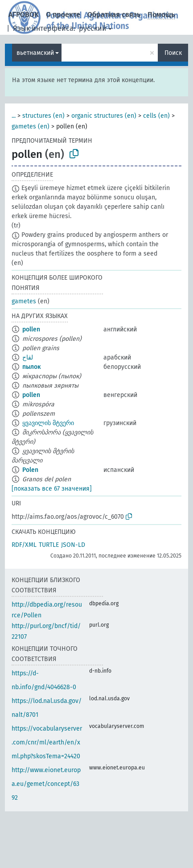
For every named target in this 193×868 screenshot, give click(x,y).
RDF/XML (24, 545)
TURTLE (49, 545)
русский (93, 28)
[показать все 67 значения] (52, 489)
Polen (30, 470)
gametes (24, 301)
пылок (31, 367)
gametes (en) (31, 126)
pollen (31, 329)
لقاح (28, 358)
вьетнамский (35, 53)
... (14, 116)
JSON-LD (73, 545)
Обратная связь (114, 14)
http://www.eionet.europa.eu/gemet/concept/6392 (46, 784)
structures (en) (43, 116)
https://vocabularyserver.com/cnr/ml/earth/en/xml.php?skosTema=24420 (47, 742)
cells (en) (156, 116)
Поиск (173, 53)
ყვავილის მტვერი (48, 423)
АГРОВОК (24, 14)
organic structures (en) (104, 116)
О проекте (63, 14)
